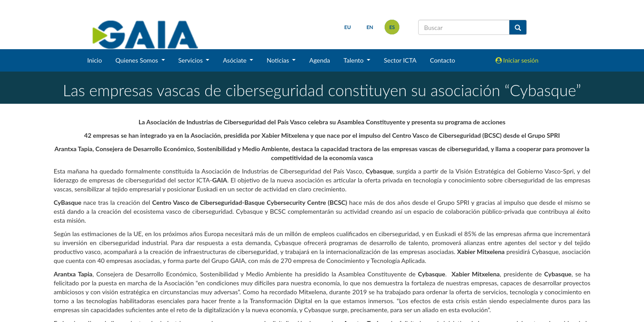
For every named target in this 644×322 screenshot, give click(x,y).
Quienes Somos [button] (138, 60)
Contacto (442, 60)
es (392, 27)
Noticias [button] (279, 60)
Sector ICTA (400, 60)
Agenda (320, 60)
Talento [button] (354, 60)
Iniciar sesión (517, 60)
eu (348, 27)
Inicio (95, 60)
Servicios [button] (191, 60)
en (370, 27)
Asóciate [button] (235, 60)
